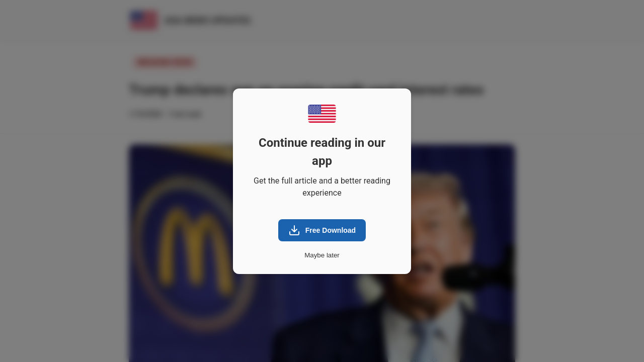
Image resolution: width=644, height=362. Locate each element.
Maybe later (322, 255)
